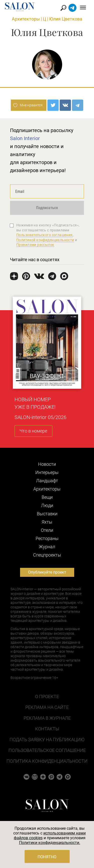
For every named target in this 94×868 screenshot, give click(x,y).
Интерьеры (47, 472)
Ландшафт (47, 481)
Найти (64, 8)
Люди (47, 505)
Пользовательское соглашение (47, 750)
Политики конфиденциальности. (50, 843)
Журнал (47, 547)
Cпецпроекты (47, 555)
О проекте (47, 697)
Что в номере (33, 431)
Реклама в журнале (47, 718)
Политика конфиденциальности (47, 761)
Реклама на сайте (47, 707)
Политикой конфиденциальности (45, 240)
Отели (47, 530)
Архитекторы (26, 19)
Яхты (47, 522)
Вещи (47, 497)
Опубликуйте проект (47, 572)
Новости (47, 464)
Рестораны (47, 538)
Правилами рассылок (35, 245)
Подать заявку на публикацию (47, 740)
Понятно (47, 857)
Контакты (47, 729)
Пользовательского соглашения (44, 235)
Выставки (47, 514)
